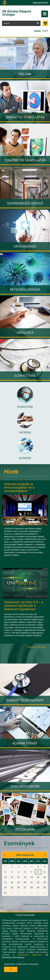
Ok (11, 969)
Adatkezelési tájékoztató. (30, 955)
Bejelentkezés (40, 3)
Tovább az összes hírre (36, 647)
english (45, 31)
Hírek (11, 471)
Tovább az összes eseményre (36, 904)
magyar (37, 31)
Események (19, 843)
